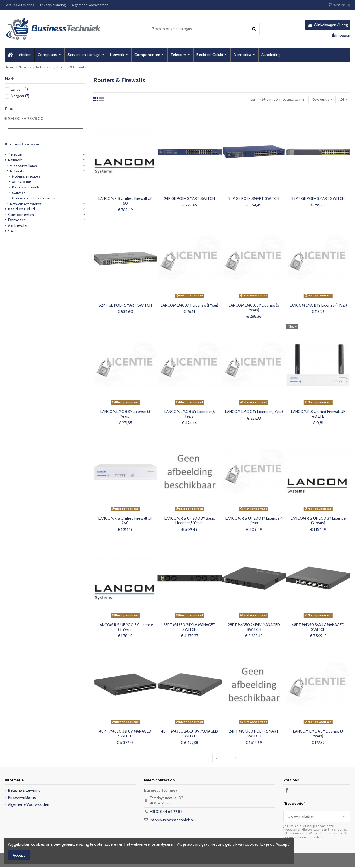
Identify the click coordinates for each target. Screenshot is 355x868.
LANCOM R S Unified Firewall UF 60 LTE (318, 414)
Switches (19, 193)
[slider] (7, 128)
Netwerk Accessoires (26, 204)
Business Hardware (22, 144)
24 (343, 99)
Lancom (19, 89)
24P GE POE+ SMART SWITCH (189, 199)
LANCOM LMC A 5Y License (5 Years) (254, 308)
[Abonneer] (344, 818)
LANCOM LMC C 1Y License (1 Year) (254, 412)
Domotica (17, 220)
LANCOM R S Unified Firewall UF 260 (125, 521)
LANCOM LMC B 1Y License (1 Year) (318, 306)
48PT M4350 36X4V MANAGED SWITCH (318, 628)
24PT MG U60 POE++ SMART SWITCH (254, 734)
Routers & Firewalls (26, 187)
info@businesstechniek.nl (172, 821)
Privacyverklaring (53, 5)
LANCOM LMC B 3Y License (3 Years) (125, 414)
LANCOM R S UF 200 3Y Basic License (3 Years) (190, 521)
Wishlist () (339, 5)
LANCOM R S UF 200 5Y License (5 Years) (125, 628)
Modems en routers (26, 176)
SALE (12, 231)
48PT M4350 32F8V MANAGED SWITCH (125, 734)
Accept (19, 855)
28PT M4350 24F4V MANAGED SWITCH (254, 628)
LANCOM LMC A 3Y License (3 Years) (318, 734)
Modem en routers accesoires (34, 198)
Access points (22, 182)
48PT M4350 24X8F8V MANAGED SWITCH (189, 734)
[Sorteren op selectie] (321, 100)
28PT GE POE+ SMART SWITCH (318, 199)
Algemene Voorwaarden (90, 5)
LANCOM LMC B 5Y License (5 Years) (190, 414)
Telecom (16, 154)
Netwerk (15, 160)
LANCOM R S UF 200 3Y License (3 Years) (318, 521)
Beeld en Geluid (21, 209)
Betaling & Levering (20, 5)
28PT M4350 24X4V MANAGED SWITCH (189, 628)
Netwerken (18, 171)
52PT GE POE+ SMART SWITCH (125, 306)
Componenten (21, 215)
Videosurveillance (24, 166)
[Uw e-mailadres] (311, 818)
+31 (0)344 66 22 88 (166, 812)
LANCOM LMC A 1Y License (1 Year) (189, 306)
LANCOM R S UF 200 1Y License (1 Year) (254, 521)
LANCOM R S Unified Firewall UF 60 (125, 201)
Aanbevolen (18, 225)
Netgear (20, 96)
